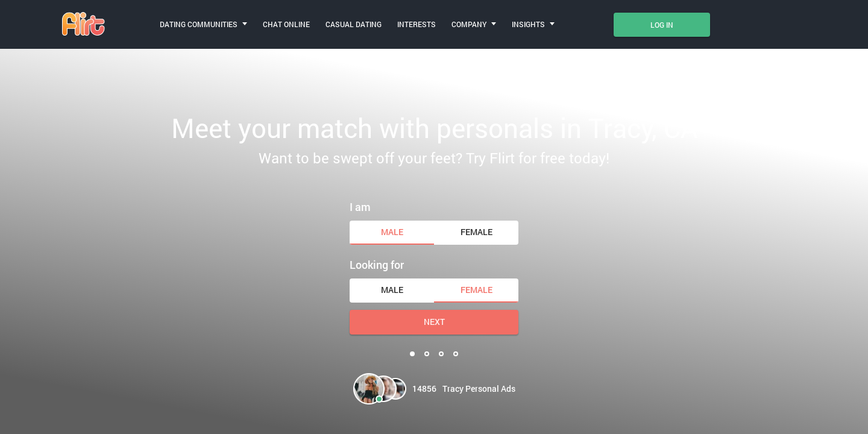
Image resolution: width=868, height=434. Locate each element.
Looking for (377, 265)
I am (360, 207)
